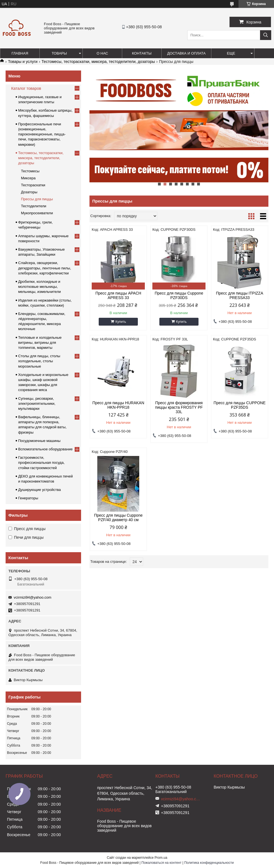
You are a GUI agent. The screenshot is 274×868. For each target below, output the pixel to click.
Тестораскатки (33, 185)
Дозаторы (29, 192)
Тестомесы (30, 171)
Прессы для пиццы (37, 199)
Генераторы (28, 498)
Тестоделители (34, 206)
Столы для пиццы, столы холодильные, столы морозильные (39, 361)
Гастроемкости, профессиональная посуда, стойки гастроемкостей (41, 463)
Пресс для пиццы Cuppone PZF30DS (179, 295)
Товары (59, 53)
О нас (102, 53)
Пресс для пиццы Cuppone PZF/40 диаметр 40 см (118, 517)
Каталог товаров (26, 88)
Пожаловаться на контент (161, 863)
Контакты (142, 53)
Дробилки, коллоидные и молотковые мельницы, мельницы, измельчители (39, 287)
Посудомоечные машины (39, 441)
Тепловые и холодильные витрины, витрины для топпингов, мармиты (40, 343)
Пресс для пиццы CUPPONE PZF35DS (240, 405)
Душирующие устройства (39, 490)
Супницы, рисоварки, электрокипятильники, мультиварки (37, 404)
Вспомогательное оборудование (45, 449)
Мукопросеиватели (37, 213)
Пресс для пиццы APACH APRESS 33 (118, 295)
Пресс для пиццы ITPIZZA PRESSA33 (239, 295)
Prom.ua (161, 858)
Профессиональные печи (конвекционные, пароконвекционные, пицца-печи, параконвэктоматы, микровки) (42, 134)
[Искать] (266, 35)
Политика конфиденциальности (209, 863)
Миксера (28, 178)
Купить (121, 322)
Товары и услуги (23, 62)
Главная (20, 53)
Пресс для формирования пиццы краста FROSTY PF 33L (179, 407)
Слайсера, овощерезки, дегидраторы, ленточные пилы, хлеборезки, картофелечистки (45, 268)
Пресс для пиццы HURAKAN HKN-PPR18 (118, 405)
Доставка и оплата (186, 53)
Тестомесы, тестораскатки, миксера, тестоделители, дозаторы (98, 62)
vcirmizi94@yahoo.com (33, 597)
